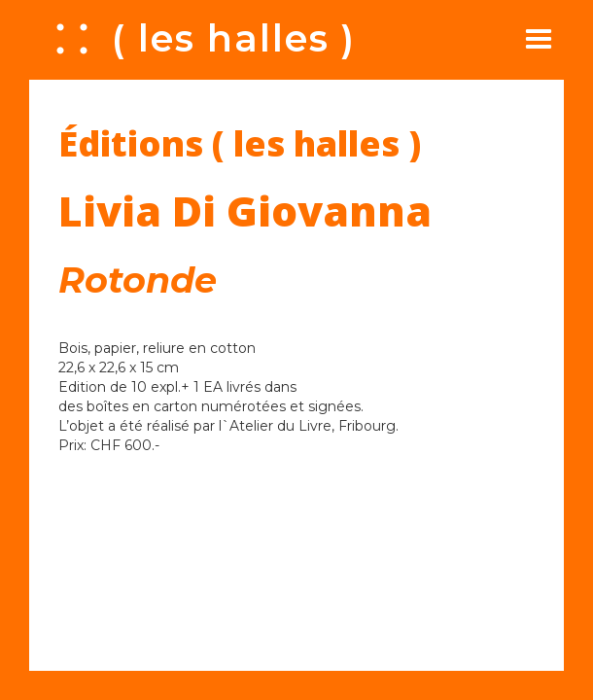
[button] (539, 39)
